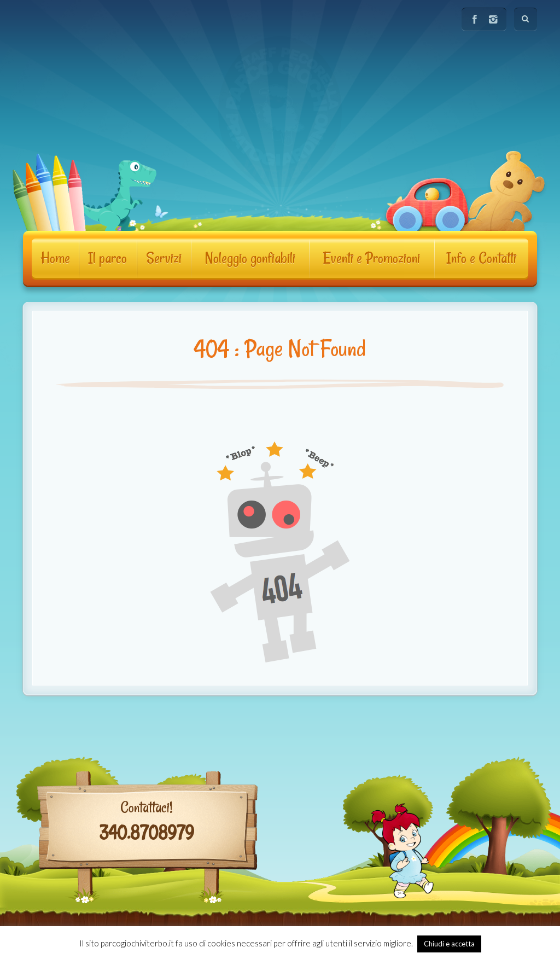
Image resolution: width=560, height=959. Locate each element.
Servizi (164, 258)
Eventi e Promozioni (372, 258)
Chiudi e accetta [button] (449, 944)
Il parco (107, 258)
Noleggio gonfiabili (250, 258)
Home (55, 258)
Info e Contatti (481, 258)
